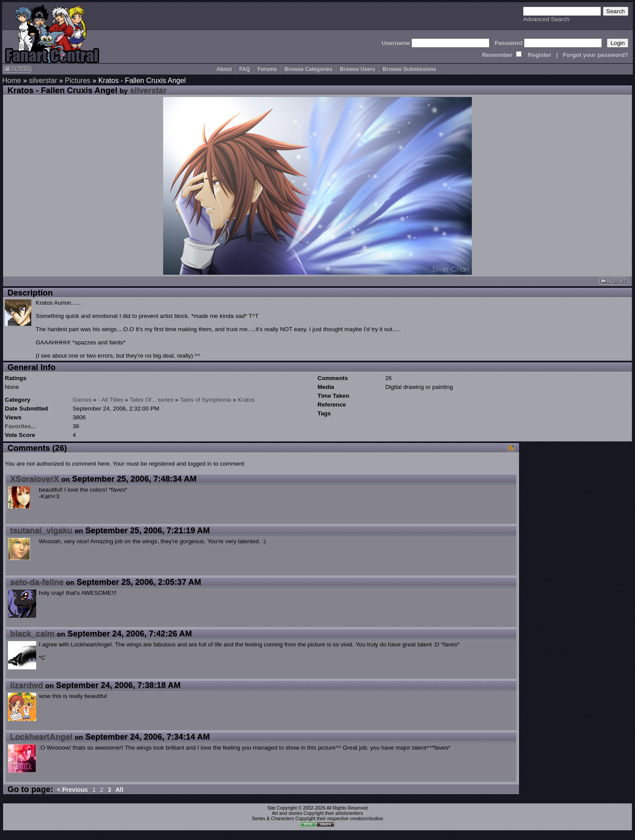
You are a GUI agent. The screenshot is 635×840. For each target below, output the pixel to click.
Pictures (78, 80)
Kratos (246, 400)
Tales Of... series (151, 400)
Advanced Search (546, 19)
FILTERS (17, 69)
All (120, 790)
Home (12, 80)
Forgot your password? (596, 55)
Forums (267, 69)
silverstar (43, 80)
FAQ (245, 69)
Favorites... (20, 426)
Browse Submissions (409, 69)
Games (82, 400)
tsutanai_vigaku (41, 530)
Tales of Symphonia (205, 400)
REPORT (613, 281)
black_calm (32, 633)
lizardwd (27, 685)
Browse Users (358, 69)
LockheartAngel (41, 737)
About (224, 69)
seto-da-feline (37, 582)
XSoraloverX (35, 479)
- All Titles (111, 400)
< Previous (72, 790)
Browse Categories (308, 69)
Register (540, 55)
